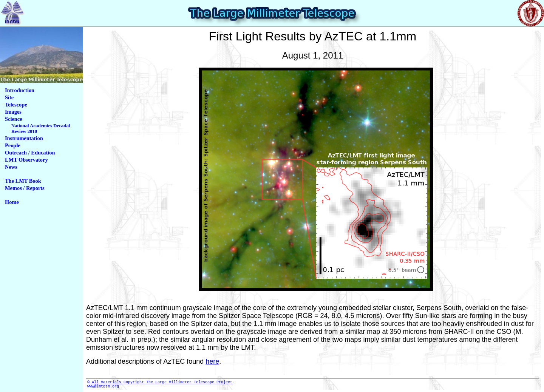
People (13, 145)
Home (12, 202)
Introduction (20, 90)
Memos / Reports (25, 188)
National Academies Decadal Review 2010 (41, 129)
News (11, 167)
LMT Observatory (26, 160)
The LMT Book (23, 181)
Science (14, 119)
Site (9, 97)
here (212, 361)
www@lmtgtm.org (103, 388)
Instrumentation (24, 138)
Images (13, 112)
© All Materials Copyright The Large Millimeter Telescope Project (160, 383)
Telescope (16, 105)
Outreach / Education (30, 153)
